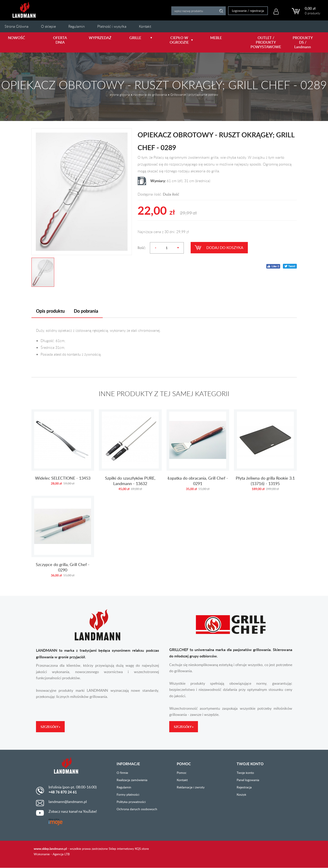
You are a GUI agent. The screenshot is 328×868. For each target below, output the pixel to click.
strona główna (120, 94)
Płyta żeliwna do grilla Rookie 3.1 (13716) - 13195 (265, 452)
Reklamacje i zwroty (191, 787)
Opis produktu (50, 311)
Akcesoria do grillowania (150, 94)
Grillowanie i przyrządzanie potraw (194, 94)
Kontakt (145, 26)
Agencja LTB (61, 854)
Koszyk (241, 794)
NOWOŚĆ (17, 38)
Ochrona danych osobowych (137, 809)
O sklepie (48, 26)
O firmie (122, 773)
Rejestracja (244, 787)
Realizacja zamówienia (132, 780)
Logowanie (239, 11)
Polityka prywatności (131, 802)
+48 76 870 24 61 (63, 792)
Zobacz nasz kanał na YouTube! (73, 811)
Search (221, 11)
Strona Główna (17, 26)
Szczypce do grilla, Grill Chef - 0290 (63, 539)
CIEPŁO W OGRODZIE (182, 40)
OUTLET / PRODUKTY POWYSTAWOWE (263, 42)
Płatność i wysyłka (112, 26)
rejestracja (256, 11)
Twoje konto (245, 773)
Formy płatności (128, 794)
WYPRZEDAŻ (100, 38)
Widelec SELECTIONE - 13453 (63, 452)
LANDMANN (24, 10)
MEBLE (216, 38)
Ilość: (142, 248)
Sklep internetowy (121, 849)
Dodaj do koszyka (225, 248)
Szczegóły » (50, 727)
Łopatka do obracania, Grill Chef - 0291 (198, 452)
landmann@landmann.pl (68, 802)
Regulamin (77, 26)
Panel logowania (248, 780)
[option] (82, 192)
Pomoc (182, 773)
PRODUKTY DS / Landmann (303, 42)
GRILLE (141, 38)
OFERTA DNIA (60, 40)
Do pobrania (86, 311)
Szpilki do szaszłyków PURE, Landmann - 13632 (130, 452)
